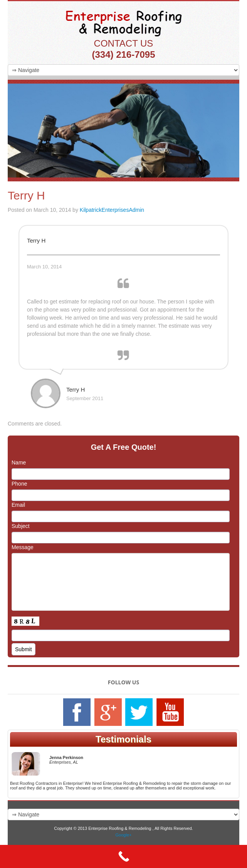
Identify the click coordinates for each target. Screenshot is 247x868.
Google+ (124, 835)
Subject (21, 526)
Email (18, 505)
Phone (19, 484)
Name (19, 462)
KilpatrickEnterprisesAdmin (112, 210)
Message (23, 547)
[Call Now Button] (123, 856)
